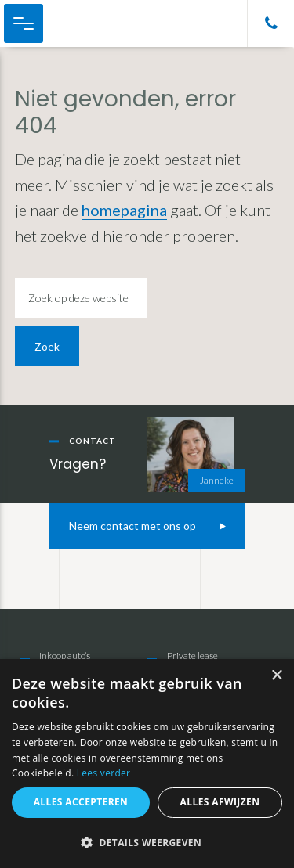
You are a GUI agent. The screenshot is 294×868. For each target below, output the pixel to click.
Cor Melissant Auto (94, 23)
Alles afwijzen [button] (220, 802)
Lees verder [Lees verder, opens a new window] (104, 773)
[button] (147, 843)
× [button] (276, 676)
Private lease (192, 656)
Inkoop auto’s (65, 656)
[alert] (147, 764)
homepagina (124, 210)
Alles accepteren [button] (81, 802)
